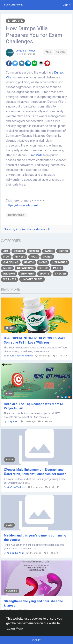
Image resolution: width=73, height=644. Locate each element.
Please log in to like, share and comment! (27, 229)
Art (6, 251)
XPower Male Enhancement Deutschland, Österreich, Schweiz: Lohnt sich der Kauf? (35, 472)
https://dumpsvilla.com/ (22, 205)
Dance (49, 251)
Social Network (13, 5)
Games (47, 257)
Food (34, 257)
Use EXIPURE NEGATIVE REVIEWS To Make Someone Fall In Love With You (35, 340)
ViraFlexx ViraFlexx (16, 487)
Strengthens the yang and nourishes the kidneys (33, 603)
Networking (25, 268)
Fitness (20, 257)
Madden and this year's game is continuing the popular (35, 538)
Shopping (27, 274)
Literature (15, 21)
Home (43, 262)
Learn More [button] (15, 628)
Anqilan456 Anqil (15, 553)
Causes (19, 251)
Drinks (63, 251)
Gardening (11, 262)
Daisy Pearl (13, 421)
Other (43, 268)
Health (29, 262)
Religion (9, 274)
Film (6, 257)
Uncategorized (32, 279)
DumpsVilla (35, 155)
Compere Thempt (25, 51)
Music (7, 268)
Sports (44, 274)
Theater (60, 274)
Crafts (34, 251)
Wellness (10, 279)
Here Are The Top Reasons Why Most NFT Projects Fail (35, 406)
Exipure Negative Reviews (20, 356)
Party (57, 268)
